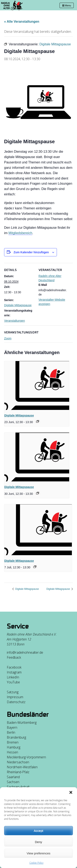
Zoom (8, 338)
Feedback (14, 657)
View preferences (39, 853)
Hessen (12, 752)
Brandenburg (16, 737)
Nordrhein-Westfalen (22, 767)
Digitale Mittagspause (18, 305)
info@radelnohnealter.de (25, 652)
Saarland (13, 777)
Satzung (13, 692)
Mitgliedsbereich (20, 233)
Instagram (14, 672)
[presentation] (37, 385)
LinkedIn (13, 677)
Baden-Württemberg (22, 723)
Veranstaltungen (14, 321)
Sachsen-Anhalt (18, 787)
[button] (71, 792)
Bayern (12, 727)
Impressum (15, 697)
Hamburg (14, 747)
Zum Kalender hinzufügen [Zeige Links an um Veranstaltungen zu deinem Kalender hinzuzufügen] (31, 252)
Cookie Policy (36, 863)
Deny (38, 842)
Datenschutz (16, 702)
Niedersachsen (18, 762)
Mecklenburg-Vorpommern (26, 757)
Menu (67, 6)
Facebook (14, 667)
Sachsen (13, 782)
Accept (39, 831)
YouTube (13, 682)
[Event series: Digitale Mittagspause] (38, 421)
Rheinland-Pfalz (18, 772)
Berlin (11, 732)
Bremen (13, 742)
